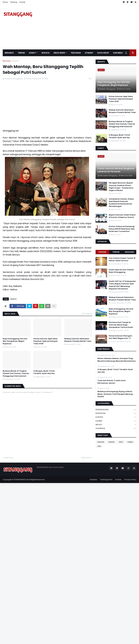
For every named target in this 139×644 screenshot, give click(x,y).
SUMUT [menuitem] (32, 53)
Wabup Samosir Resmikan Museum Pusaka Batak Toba (78, 340)
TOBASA (130, 442)
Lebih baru (9, 458)
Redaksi (94, 480)
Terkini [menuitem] (21, 53)
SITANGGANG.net (21, 480)
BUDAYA (16, 61)
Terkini (116, 252)
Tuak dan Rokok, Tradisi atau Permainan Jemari (112, 382)
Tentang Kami (106, 480)
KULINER (116, 421)
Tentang (14, 2)
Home (5, 2)
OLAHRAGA (116, 428)
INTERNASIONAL (116, 410)
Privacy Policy (130, 480)
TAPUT (121, 442)
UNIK (99, 446)
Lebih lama (86, 458)
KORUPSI (116, 417)
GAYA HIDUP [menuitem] (103, 53)
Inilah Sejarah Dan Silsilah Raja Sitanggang (121, 271)
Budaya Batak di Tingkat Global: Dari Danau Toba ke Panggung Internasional (16, 373)
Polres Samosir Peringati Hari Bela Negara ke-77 (120, 337)
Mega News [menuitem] (59, 53)
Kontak (22, 2)
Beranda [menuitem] (9, 53)
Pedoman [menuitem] (76, 53)
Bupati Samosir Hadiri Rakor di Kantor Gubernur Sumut (122, 216)
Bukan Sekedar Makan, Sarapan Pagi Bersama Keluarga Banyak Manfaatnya (117, 360)
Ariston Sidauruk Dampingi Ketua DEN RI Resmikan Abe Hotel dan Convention (122, 229)
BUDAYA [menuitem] (46, 53)
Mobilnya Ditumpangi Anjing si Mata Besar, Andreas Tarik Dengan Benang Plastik (115, 394)
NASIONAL (129, 252)
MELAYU (116, 425)
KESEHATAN (116, 413)
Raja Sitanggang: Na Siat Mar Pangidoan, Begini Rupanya (15, 341)
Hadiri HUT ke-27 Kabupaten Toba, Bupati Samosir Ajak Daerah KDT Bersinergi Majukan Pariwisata (122, 285)
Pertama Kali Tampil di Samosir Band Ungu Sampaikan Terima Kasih (121, 325)
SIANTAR (111, 442)
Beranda (7, 61)
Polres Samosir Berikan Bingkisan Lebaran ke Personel (116, 170)
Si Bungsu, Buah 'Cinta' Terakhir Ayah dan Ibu (44, 372)
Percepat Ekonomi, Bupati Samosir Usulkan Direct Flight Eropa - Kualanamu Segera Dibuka (121, 187)
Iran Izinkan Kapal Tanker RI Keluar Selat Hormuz (122, 259)
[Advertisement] (87, 27)
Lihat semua (87, 314)
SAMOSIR (101, 442)
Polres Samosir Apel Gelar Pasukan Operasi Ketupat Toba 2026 (46, 341)
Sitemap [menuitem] (89, 53)
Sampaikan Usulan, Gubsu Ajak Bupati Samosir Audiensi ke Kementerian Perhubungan (121, 203)
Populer (102, 252)
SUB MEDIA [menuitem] (118, 53)
